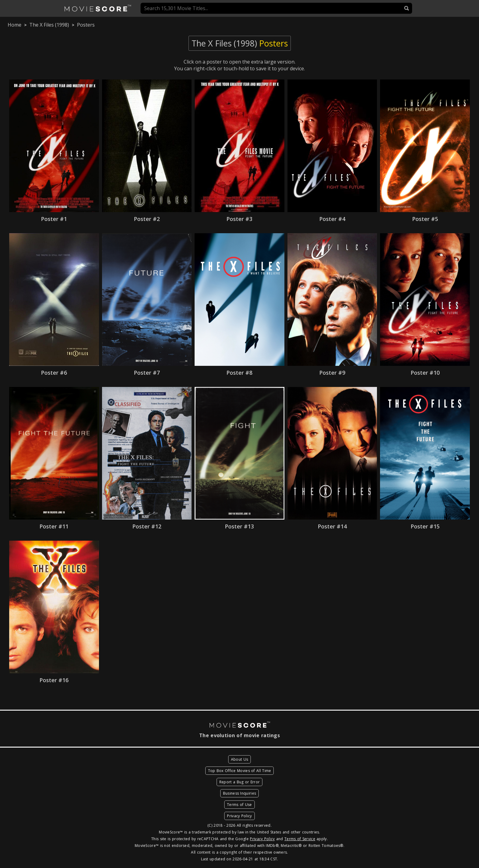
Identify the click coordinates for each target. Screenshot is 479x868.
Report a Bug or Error (239, 782)
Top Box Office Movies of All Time (240, 771)
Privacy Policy (239, 816)
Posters (86, 25)
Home (15, 25)
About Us (239, 759)
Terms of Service (300, 839)
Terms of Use (239, 805)
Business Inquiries (239, 793)
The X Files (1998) (49, 25)
